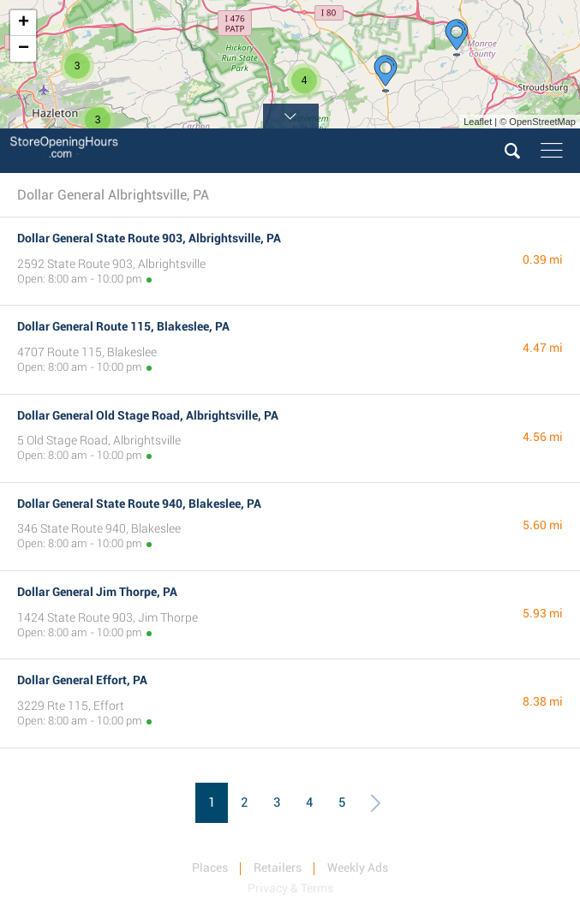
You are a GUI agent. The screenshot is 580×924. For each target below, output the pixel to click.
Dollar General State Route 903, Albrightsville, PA (149, 238)
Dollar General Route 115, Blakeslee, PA (123, 326)
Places (210, 867)
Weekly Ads (358, 867)
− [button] (24, 49)
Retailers (278, 867)
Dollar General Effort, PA (82, 680)
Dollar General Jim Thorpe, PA (97, 592)
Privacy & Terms (290, 888)
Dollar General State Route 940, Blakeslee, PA (139, 504)
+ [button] (24, 23)
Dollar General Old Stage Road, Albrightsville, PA (148, 415)
